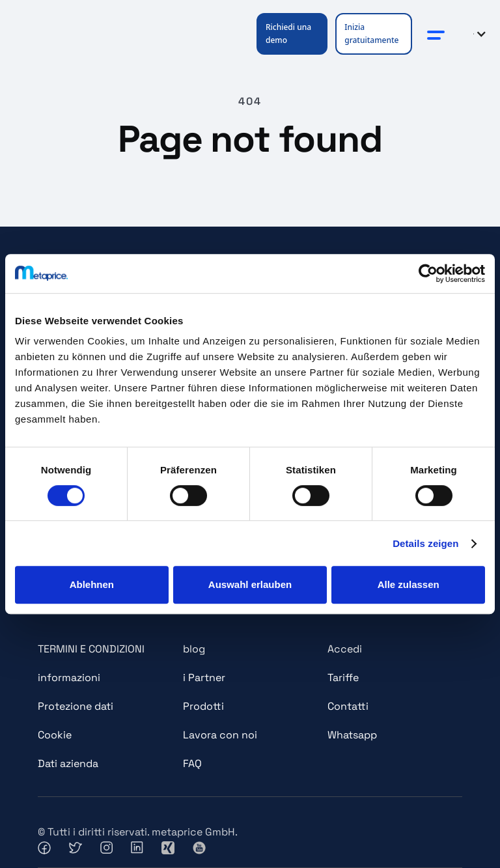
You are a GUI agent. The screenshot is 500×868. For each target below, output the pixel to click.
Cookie (55, 735)
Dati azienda (68, 763)
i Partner (204, 678)
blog (194, 649)
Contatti (348, 706)
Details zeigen (425, 543)
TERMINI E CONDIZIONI (91, 649)
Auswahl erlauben (250, 584)
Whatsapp (352, 735)
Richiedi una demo (288, 34)
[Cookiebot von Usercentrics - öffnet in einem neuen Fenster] (428, 273)
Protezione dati (76, 706)
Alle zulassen (409, 584)
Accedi (345, 649)
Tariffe (343, 678)
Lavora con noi (220, 735)
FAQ (192, 763)
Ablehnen (92, 584)
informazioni (69, 678)
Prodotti (203, 706)
